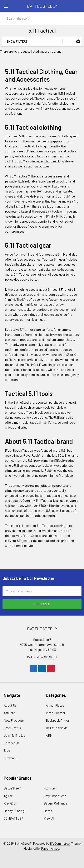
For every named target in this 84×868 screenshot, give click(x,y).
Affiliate (9, 713)
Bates (48, 811)
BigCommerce (60, 843)
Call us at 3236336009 (42, 657)
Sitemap (10, 758)
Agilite (8, 796)
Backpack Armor (58, 720)
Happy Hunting (14, 811)
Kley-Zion (10, 803)
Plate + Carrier (56, 713)
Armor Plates (55, 705)
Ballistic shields (57, 728)
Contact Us (12, 743)
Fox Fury (50, 788)
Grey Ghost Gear (55, 796)
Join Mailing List (15, 735)
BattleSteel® (12, 788)
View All (49, 818)
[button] (78, 41)
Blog (7, 750)
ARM (49, 735)
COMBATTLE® (13, 818)
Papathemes (50, 848)
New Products (14, 720)
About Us (10, 705)
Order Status (12, 728)
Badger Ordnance (55, 803)
